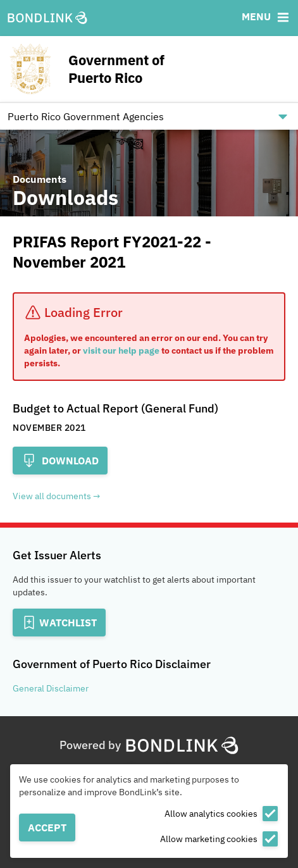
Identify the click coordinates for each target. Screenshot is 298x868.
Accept (47, 828)
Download (60, 461)
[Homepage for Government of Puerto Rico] (125, 69)
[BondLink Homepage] (47, 18)
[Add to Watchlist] (59, 623)
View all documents (52, 496)
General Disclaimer (51, 688)
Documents (40, 179)
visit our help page (121, 350)
